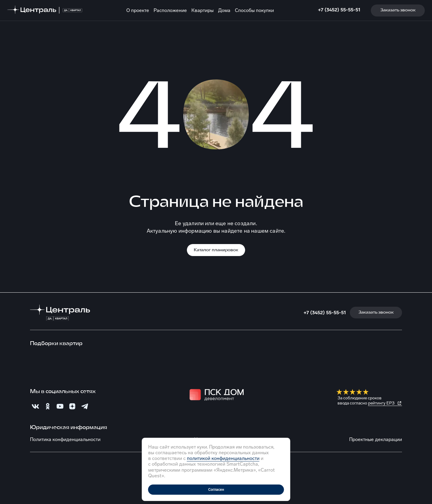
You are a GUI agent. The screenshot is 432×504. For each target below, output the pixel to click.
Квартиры (202, 10)
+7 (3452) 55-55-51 (339, 10)
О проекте (138, 10)
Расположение (170, 10)
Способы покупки (254, 10)
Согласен (216, 490)
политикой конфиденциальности (223, 458)
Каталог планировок (216, 250)
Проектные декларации (376, 439)
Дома (224, 10)
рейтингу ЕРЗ (381, 403)
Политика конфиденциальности (65, 439)
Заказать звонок (398, 10)
